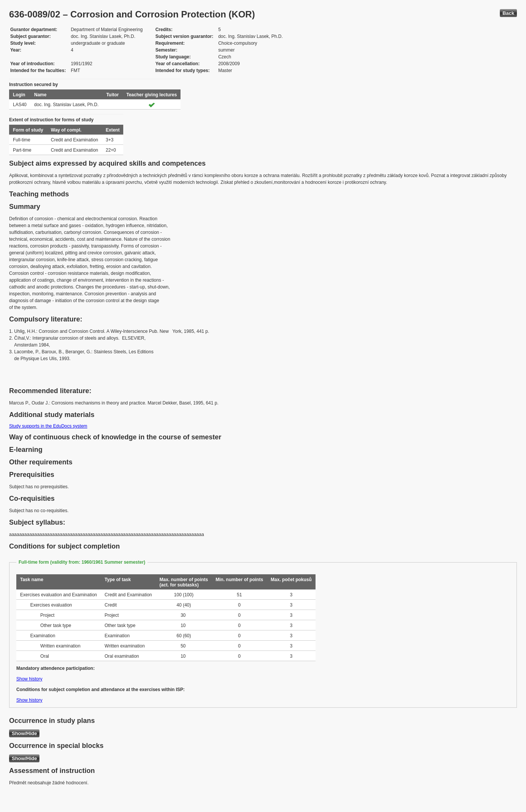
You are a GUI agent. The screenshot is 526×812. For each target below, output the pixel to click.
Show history (29, 679)
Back (508, 13)
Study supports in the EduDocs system (48, 426)
